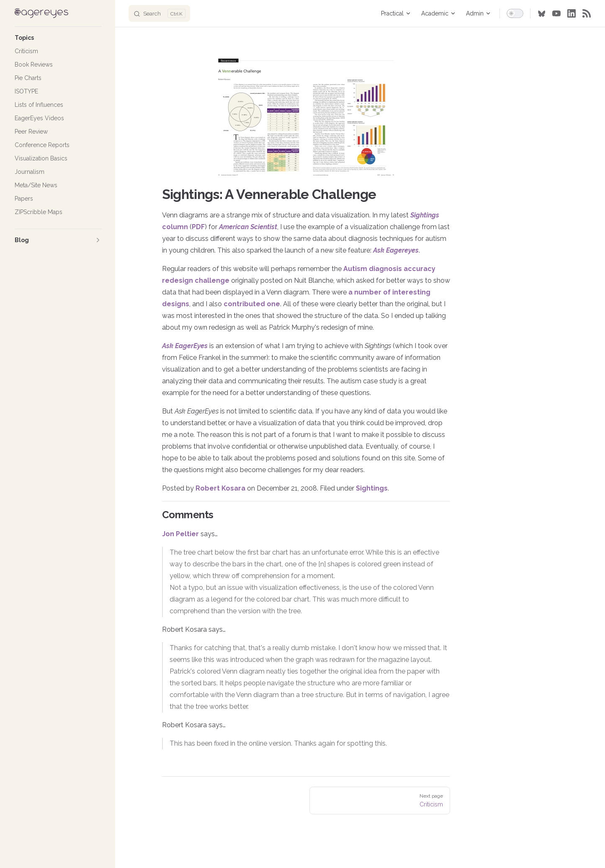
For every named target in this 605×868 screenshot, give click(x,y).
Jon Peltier (180, 534)
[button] (58, 38)
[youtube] (556, 13)
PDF (198, 227)
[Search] (159, 13)
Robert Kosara (220, 488)
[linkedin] (572, 13)
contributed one (252, 304)
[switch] (515, 13)
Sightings (372, 488)
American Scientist (248, 227)
